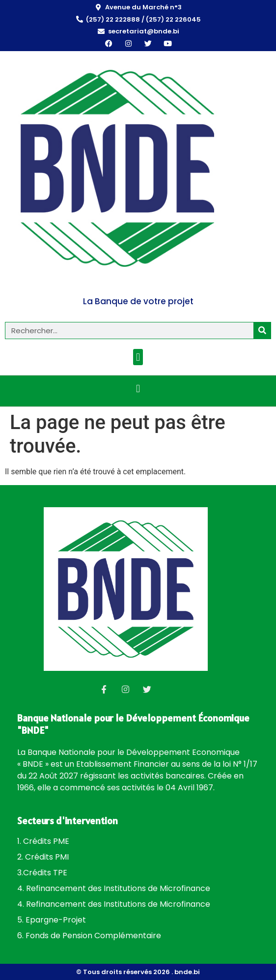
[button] (138, 357)
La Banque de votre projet (138, 301)
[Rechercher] (262, 331)
